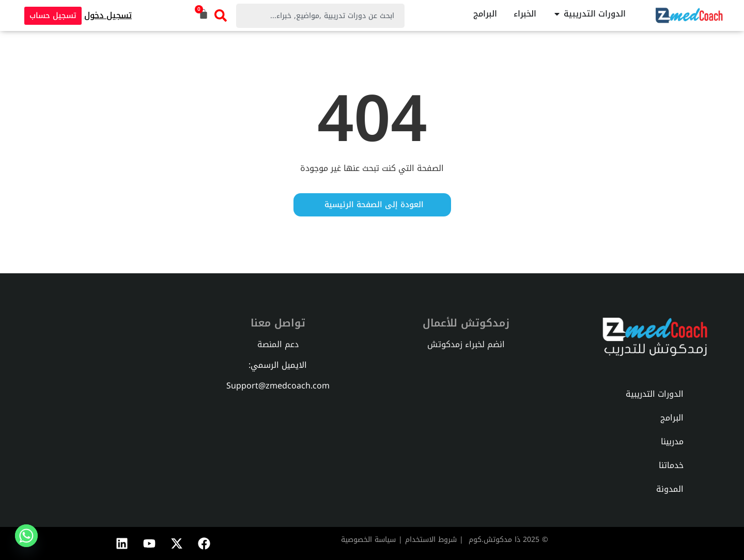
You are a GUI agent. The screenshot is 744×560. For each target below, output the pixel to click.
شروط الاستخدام (431, 540)
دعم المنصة (278, 344)
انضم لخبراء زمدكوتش (466, 344)
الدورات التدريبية (655, 394)
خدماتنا (671, 465)
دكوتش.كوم (488, 540)
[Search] (221, 16)
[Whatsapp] (26, 536)
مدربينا (672, 441)
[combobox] (321, 16)
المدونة (670, 489)
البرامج (672, 418)
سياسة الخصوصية (368, 540)
